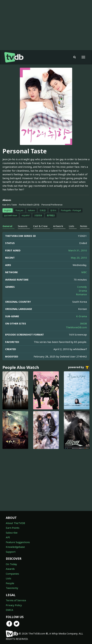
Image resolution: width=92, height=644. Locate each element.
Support (11, 552)
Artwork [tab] (58, 226)
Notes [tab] (84, 226)
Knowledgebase (15, 547)
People (10, 583)
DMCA (9, 610)
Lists (8, 578)
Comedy (82, 287)
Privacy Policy (14, 605)
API (8, 537)
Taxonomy (12, 588)
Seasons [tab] (23, 226)
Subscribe (12, 533)
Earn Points (13, 528)
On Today (11, 564)
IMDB (83, 323)
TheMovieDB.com (76, 327)
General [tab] (7, 226)
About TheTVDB (15, 523)
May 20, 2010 (79, 258)
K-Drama (81, 316)
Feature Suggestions (18, 542)
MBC (84, 272)
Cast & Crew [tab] (40, 226)
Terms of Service (16, 600)
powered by (79, 367)
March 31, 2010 (78, 250)
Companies (12, 574)
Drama (83, 291)
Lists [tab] (71, 226)
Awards (10, 569)
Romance (81, 294)
